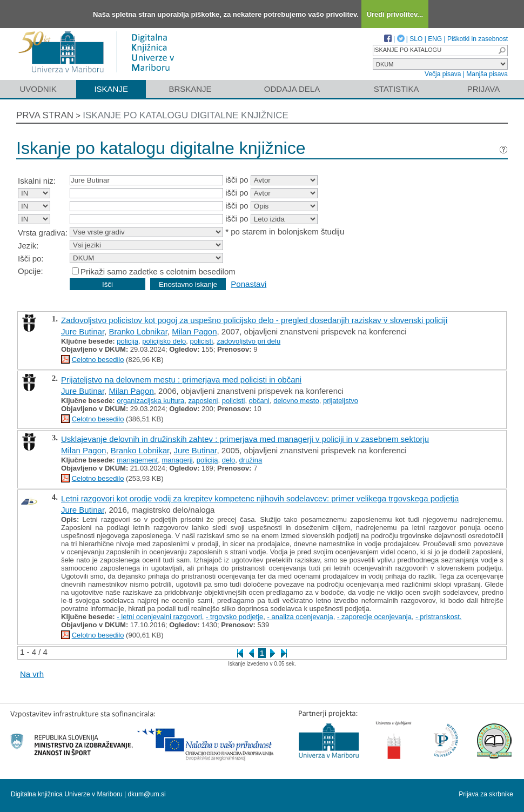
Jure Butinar (83, 331)
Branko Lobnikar (138, 331)
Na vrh (32, 674)
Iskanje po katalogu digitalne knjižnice (186, 115)
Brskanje (190, 89)
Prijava (483, 89)
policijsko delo (164, 341)
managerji (177, 460)
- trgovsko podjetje (234, 617)
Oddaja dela (292, 89)
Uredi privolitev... (395, 14)
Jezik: (28, 246)
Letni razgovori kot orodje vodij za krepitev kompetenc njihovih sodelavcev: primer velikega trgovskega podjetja (260, 498)
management (137, 460)
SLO (416, 39)
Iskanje (111, 89)
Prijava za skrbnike (486, 794)
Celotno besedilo (98, 360)
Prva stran (45, 115)
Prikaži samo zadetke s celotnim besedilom (158, 271)
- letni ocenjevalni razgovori (159, 617)
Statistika (397, 89)
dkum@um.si (147, 794)
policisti (201, 341)
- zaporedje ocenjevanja (374, 617)
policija (127, 341)
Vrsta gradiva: (43, 233)
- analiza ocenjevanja (300, 617)
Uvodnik (38, 89)
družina (251, 460)
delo (229, 460)
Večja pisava (443, 74)
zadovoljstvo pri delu (248, 341)
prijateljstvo (341, 401)
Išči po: (31, 259)
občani (259, 401)
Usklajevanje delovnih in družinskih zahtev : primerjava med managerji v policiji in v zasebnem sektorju (245, 439)
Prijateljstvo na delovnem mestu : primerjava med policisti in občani (181, 380)
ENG (435, 39)
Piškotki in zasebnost (478, 39)
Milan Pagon (194, 331)
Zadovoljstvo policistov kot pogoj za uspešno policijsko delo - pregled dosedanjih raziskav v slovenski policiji (254, 320)
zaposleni (203, 401)
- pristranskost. (438, 617)
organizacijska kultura (150, 401)
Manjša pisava (487, 74)
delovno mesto (296, 401)
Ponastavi (248, 284)
